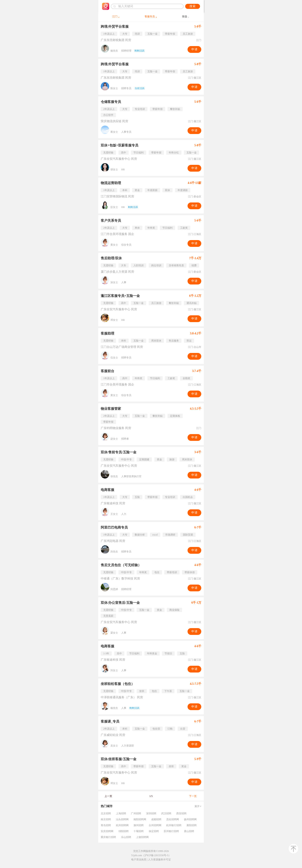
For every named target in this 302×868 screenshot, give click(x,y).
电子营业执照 (139, 860)
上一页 (108, 796)
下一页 (193, 796)
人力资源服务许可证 (159, 860)
